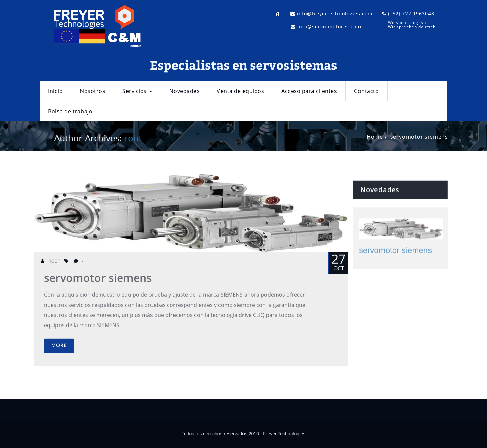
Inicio (55, 91)
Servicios (137, 91)
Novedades (185, 91)
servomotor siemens (420, 137)
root (132, 138)
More (59, 350)
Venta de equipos (240, 91)
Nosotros (92, 91)
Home (376, 137)
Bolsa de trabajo (70, 111)
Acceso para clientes (309, 91)
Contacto (366, 91)
